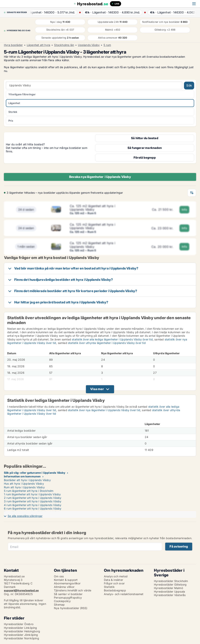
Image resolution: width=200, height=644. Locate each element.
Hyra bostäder (13, 45)
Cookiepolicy (62, 601)
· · (55, 12)
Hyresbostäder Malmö (168, 588)
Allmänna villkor (64, 587)
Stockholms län (64, 45)
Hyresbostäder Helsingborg (22, 631)
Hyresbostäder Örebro (19, 624)
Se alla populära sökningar (25, 516)
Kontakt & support (66, 580)
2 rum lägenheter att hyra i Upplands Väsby (33, 498)
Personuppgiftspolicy (68, 598)
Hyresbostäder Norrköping (21, 638)
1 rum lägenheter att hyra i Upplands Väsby (32, 494)
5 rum (107, 45)
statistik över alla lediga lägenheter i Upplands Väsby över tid (112, 339)
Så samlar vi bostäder (68, 594)
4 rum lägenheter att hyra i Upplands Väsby (33, 505)
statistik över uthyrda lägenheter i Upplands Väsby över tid (107, 343)
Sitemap (59, 605)
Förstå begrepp (145, 158)
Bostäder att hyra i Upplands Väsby (27, 480)
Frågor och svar (114, 583)
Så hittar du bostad (145, 138)
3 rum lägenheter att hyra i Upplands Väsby (33, 501)
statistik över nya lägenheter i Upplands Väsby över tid (104, 410)
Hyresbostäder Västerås (170, 595)
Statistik (109, 587)
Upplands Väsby (89, 45)
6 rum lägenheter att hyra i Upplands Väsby (33, 508)
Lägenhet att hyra (38, 45)
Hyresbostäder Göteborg (170, 584)
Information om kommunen (22, 476)
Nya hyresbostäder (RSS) (71, 608)
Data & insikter (113, 580)
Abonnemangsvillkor (67, 583)
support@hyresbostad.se (21, 590)
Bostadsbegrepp (115, 590)
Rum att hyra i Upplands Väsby (24, 487)
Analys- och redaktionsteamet (124, 594)
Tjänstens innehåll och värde (73, 590)
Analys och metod (116, 576)
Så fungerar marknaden (145, 148)
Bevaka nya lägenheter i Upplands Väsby (100, 177)
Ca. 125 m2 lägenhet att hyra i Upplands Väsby (92, 208)
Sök (189, 85)
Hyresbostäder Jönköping (21, 635)
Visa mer (97, 389)
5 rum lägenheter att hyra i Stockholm (29, 491)
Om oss (59, 576)
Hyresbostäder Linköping (21, 628)
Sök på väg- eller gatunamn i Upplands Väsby (35, 473)
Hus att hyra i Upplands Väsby (24, 484)
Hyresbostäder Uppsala (169, 591)
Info (184, 210)
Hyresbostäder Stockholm (171, 581)
